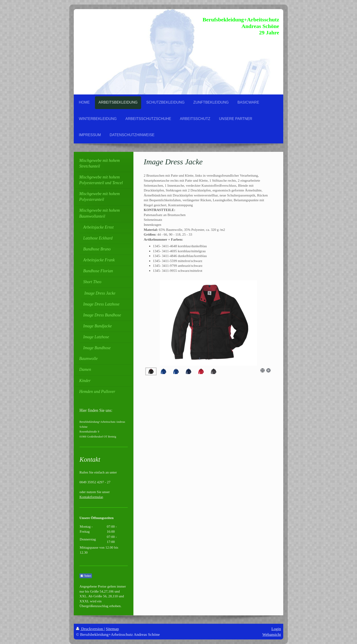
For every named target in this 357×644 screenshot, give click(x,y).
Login (276, 629)
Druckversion (90, 629)
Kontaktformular (91, 497)
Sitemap (112, 629)
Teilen (86, 576)
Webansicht (272, 634)
